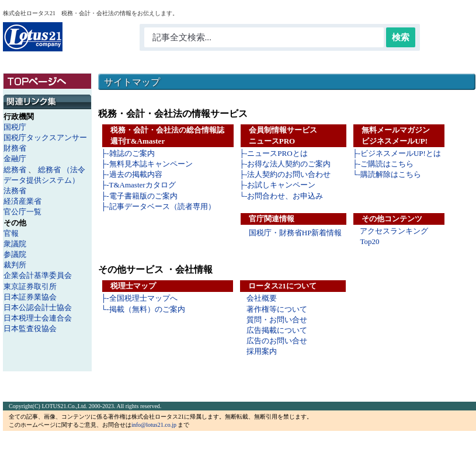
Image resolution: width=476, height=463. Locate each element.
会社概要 (262, 298)
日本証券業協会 (30, 297)
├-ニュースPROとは (274, 153)
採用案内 (262, 351)
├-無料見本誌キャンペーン (147, 164)
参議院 (15, 254)
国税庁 (15, 127)
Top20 (369, 241)
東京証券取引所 (30, 286)
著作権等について (277, 309)
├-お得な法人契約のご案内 (285, 164)
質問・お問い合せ (277, 320)
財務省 (15, 148)
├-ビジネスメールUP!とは (397, 153)
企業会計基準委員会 (38, 275)
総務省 (15, 170)
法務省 (15, 191)
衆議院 (15, 244)
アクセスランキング (394, 231)
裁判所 (15, 265)
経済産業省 (22, 201)
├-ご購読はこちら (383, 164)
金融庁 (15, 159)
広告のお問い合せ (277, 341)
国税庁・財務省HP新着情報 (296, 233)
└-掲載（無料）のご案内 (143, 309)
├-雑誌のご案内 (128, 153)
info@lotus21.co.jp (154, 425)
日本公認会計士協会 (38, 307)
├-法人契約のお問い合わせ (285, 174)
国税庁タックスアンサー (45, 137)
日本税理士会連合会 (38, 318)
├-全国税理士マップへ (139, 298)
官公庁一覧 (22, 212)
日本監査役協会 (30, 328)
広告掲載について (277, 330)
